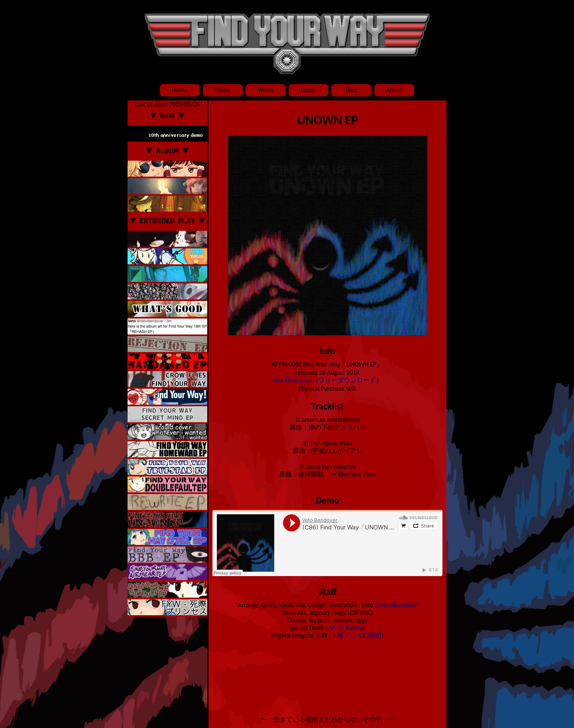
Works (266, 90)
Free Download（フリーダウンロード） (327, 380)
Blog (351, 90)
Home (180, 90)
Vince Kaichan (348, 628)
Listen (309, 90)
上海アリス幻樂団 (356, 635)
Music (223, 90)
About (394, 90)
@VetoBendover (396, 605)
